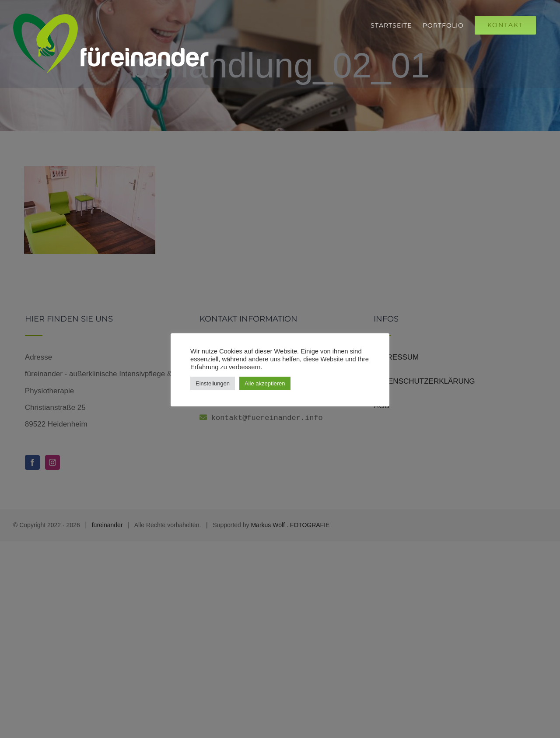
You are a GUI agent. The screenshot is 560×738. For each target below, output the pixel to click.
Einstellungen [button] (213, 383)
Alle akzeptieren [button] (265, 383)
